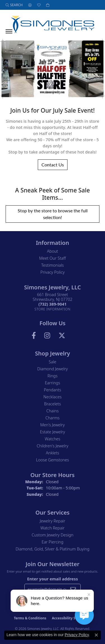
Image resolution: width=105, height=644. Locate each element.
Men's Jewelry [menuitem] (53, 425)
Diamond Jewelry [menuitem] (53, 369)
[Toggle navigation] (9, 31)
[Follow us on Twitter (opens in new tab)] (62, 336)
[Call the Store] (52, 304)
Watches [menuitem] (53, 439)
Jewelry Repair (53, 521)
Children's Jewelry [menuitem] (53, 446)
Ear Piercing (53, 542)
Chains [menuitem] (53, 411)
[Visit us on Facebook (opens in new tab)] (34, 336)
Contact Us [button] (53, 165)
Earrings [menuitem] (52, 383)
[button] (14, 5)
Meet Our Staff (53, 258)
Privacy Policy (53, 272)
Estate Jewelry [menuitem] (53, 432)
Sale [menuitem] (53, 362)
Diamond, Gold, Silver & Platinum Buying (53, 549)
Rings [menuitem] (53, 376)
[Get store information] (53, 309)
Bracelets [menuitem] (53, 404)
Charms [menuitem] (53, 418)
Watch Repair (52, 528)
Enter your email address (53, 579)
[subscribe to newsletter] (73, 589)
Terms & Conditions (30, 618)
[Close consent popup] (96, 635)
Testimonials (53, 265)
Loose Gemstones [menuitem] (53, 460)
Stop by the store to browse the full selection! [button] (53, 214)
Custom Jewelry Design (53, 535)
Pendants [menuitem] (53, 390)
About (53, 251)
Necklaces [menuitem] (53, 397)
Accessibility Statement (71, 618)
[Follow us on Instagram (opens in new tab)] (47, 336)
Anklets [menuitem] (53, 453)
